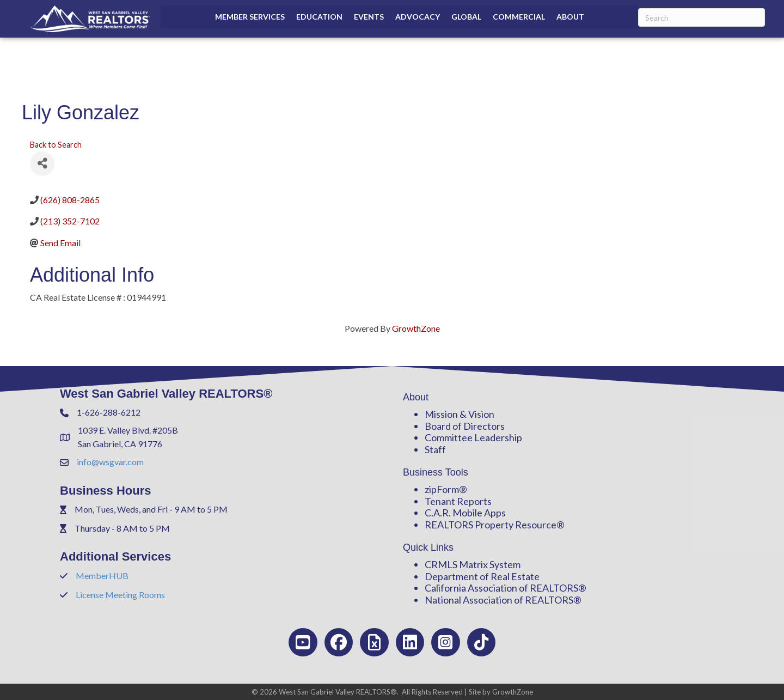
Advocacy (418, 17)
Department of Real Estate (482, 576)
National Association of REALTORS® (503, 600)
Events (369, 17)
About (570, 17)
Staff (435, 449)
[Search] (702, 17)
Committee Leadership (473, 437)
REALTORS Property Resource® (495, 525)
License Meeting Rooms (120, 595)
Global (466, 17)
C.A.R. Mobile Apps (465, 513)
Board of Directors (465, 426)
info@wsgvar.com (110, 462)
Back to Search (56, 145)
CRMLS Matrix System (473, 564)
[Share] (42, 164)
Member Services (250, 17)
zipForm (442, 489)
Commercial (519, 17)
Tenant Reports (458, 501)
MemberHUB (102, 576)
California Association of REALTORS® (506, 588)
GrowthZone (416, 328)
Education (319, 17)
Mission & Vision (460, 414)
